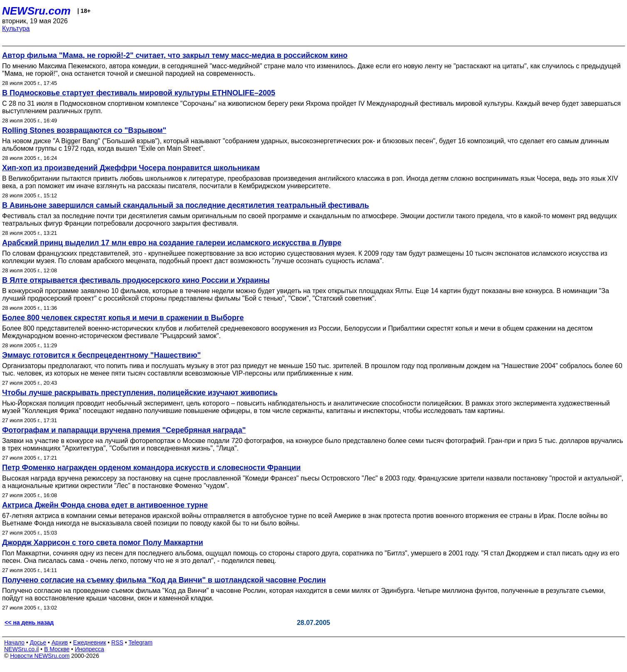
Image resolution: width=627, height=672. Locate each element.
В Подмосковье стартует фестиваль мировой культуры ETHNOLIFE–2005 (139, 93)
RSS (117, 642)
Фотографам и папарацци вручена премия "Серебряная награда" (124, 430)
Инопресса (90, 649)
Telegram (141, 642)
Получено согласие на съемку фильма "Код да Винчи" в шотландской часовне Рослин (164, 580)
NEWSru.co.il (21, 649)
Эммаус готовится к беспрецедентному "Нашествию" (101, 355)
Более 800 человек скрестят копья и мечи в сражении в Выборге (123, 318)
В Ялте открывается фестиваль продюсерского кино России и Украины (136, 280)
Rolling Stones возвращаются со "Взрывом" (84, 130)
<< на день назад (29, 622)
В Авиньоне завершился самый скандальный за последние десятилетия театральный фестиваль (185, 205)
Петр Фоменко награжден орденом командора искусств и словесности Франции (151, 468)
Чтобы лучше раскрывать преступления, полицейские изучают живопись (140, 393)
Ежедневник (90, 642)
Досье (38, 642)
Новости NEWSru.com (40, 656)
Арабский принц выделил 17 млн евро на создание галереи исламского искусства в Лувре (172, 243)
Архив (60, 642)
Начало (14, 642)
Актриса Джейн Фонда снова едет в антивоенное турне (105, 505)
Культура (16, 29)
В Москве (57, 649)
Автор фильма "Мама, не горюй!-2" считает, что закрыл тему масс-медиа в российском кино (175, 55)
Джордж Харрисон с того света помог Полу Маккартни (103, 543)
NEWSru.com (36, 11)
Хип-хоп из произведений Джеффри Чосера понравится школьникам (131, 168)
